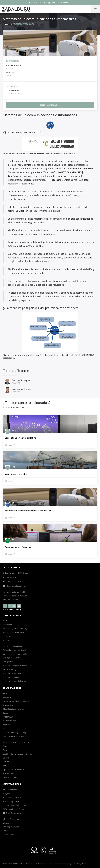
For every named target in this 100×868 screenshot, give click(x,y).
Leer (57, 864)
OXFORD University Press (13, 736)
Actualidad (7, 640)
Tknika (5, 746)
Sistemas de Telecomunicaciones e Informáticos (29, 510)
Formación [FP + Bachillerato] (15, 628)
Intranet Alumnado (10, 790)
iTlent (5, 750)
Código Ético (8, 662)
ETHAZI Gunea (8, 835)
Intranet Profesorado (12, 819)
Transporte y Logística (16, 474)
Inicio (5, 621)
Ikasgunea (7, 793)
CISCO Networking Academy (14, 732)
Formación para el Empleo (14, 632)
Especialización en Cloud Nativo (20, 438)
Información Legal (10, 669)
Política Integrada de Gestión (15, 650)
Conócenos (8, 625)
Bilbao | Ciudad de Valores (14, 709)
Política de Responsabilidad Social (17, 666)
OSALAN (6, 758)
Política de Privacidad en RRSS (15, 681)
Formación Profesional (22, 24)
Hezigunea (7, 831)
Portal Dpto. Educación (12, 827)
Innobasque (8, 725)
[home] (17, 9)
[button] (95, 9)
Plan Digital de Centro (12, 658)
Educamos (7, 823)
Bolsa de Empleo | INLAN (13, 797)
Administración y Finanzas (18, 547)
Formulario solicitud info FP (14, 592)
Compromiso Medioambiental (15, 654)
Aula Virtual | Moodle (11, 801)
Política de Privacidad (12, 673)
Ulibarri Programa (10, 777)
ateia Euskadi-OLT (10, 721)
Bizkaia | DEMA (9, 773)
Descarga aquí (12, 93)
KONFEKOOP (8, 705)
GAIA (5, 729)
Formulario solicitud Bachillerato (16, 596)
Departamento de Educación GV (16, 742)
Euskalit (6, 713)
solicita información (50, 105)
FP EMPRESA (8, 717)
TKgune (6, 762)
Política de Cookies (11, 677)
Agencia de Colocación (12, 646)
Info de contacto (10, 600)
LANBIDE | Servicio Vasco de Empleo (18, 754)
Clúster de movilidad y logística (16, 701)
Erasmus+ (7, 636)
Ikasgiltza (7, 697)
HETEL (5, 693)
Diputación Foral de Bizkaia (14, 769)
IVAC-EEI (6, 766)
